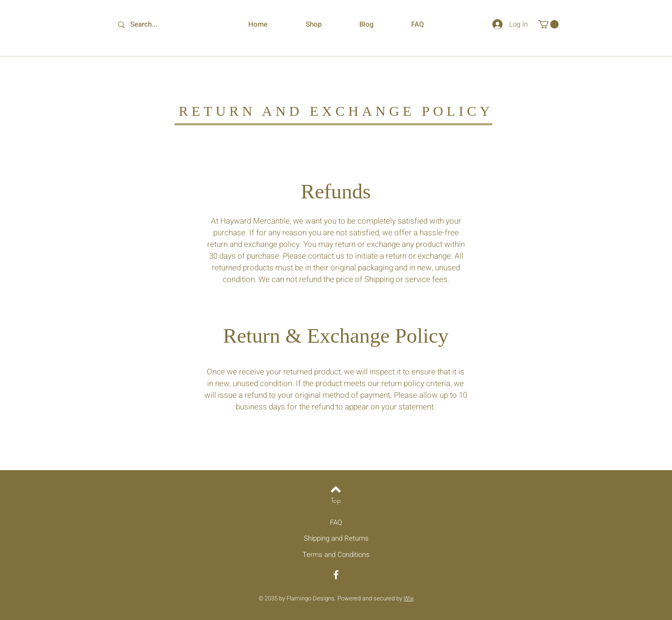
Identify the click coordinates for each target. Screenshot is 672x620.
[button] (548, 24)
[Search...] (150, 25)
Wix (409, 598)
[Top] (336, 500)
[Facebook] (336, 575)
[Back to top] (336, 489)
